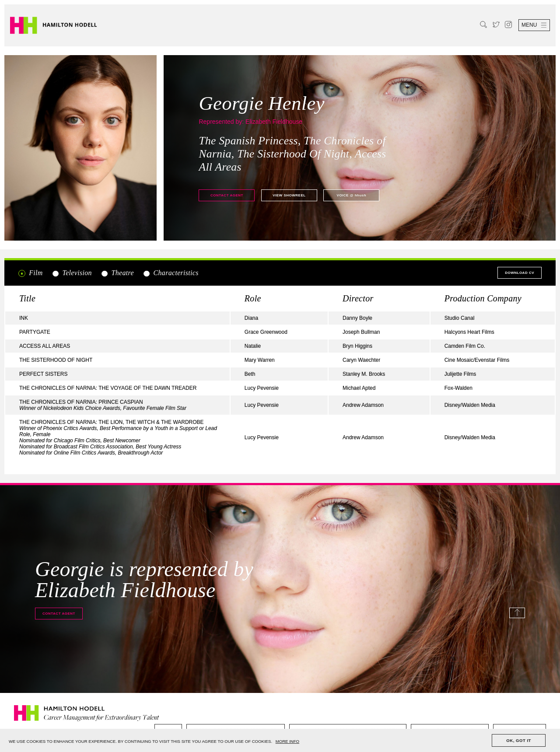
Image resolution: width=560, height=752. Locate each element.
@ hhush (352, 195)
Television (72, 273)
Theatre (117, 273)
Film (31, 273)
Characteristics (170, 273)
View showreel (289, 195)
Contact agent (227, 195)
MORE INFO (287, 741)
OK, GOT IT (519, 740)
